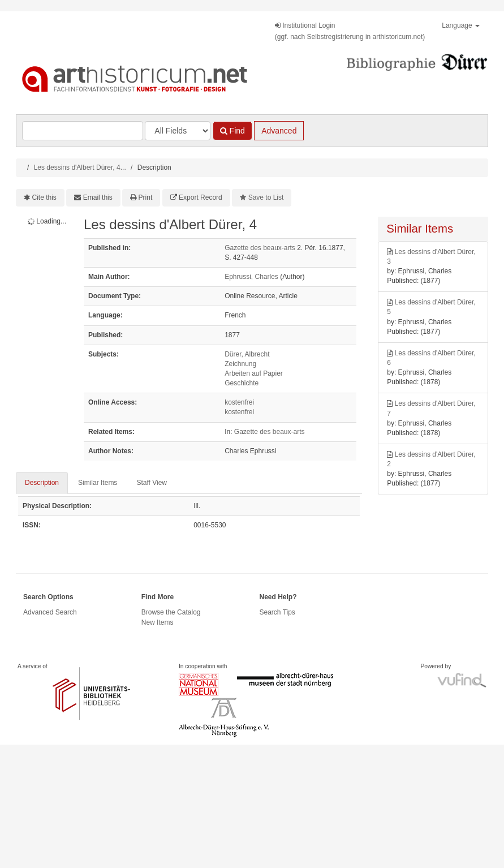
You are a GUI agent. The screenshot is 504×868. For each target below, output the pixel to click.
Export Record (201, 197)
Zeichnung (240, 364)
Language (461, 25)
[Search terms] (83, 131)
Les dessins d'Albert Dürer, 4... (80, 167)
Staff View (152, 483)
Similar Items (98, 483)
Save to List (266, 197)
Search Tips (277, 612)
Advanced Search (50, 612)
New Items (158, 622)
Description (42, 483)
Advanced (279, 131)
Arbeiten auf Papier (254, 373)
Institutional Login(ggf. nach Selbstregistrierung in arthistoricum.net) (350, 31)
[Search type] (178, 131)
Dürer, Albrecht (247, 354)
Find (232, 131)
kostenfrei (239, 402)
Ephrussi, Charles (251, 277)
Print (146, 197)
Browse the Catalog (171, 612)
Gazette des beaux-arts (260, 248)
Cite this (44, 197)
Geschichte (242, 383)
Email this (98, 197)
